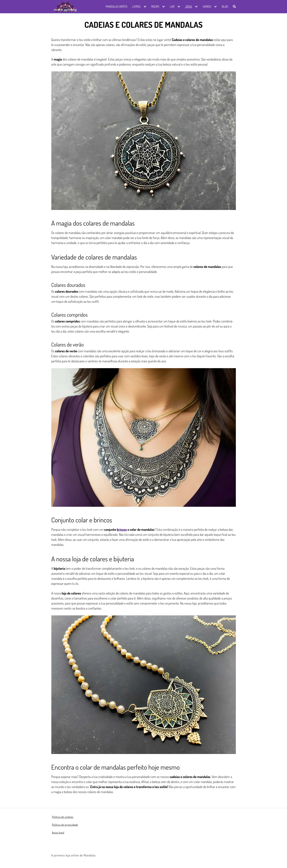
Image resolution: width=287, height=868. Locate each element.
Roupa (155, 7)
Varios (207, 7)
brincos (122, 529)
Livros (136, 7)
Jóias (189, 7)
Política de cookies (63, 817)
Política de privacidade (65, 825)
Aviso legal (58, 833)
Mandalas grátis (117, 7)
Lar (172, 7)
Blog (225, 7)
